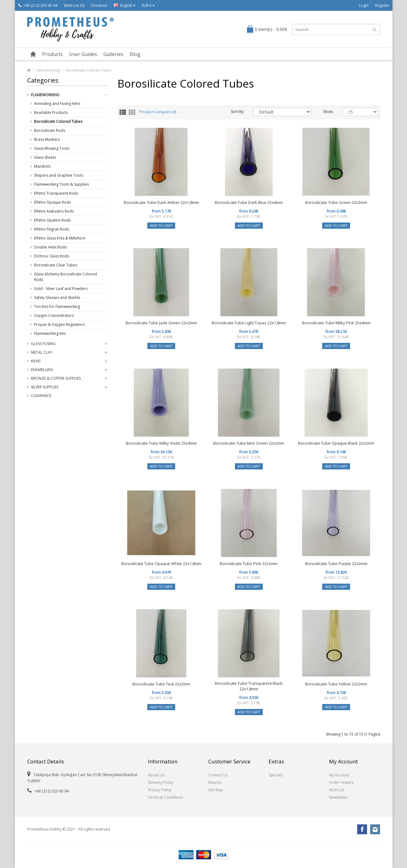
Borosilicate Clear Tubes (56, 265)
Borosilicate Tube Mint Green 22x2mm (249, 443)
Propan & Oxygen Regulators (59, 324)
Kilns (36, 361)
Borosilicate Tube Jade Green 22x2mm (161, 323)
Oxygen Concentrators (54, 315)
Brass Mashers (47, 139)
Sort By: (238, 112)
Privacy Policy (160, 790)
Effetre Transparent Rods (56, 193)
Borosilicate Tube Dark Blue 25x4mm (249, 202)
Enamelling (42, 370)
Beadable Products (51, 112)
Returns (215, 782)
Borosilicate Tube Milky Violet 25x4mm (161, 443)
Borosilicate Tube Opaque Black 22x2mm (336, 443)
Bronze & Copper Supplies (56, 378)
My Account (339, 775)
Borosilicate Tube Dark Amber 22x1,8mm (161, 202)
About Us (156, 775)
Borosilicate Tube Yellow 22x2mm (336, 684)
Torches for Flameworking (57, 307)
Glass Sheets (45, 157)
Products (52, 54)
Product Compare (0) (158, 112)
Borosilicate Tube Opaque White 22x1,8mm (161, 564)
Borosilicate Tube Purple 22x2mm (336, 564)
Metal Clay (42, 352)
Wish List (337, 790)
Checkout (99, 5)
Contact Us (218, 775)
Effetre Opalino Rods (52, 220)
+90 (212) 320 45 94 (38, 5)
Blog (135, 54)
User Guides (83, 54)
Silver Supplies (45, 387)
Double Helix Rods (50, 247)
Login (364, 5)
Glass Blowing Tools (52, 148)
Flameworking (48, 70)
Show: (328, 112)
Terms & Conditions (165, 797)
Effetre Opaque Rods (52, 202)
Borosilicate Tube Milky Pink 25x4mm (336, 323)
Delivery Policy (161, 782)
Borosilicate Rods (50, 130)
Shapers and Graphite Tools (59, 175)
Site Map (216, 790)
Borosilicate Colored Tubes (89, 70)
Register (382, 5)
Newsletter (338, 797)
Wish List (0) (74, 5)
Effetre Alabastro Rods (54, 211)
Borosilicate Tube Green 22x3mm (336, 202)
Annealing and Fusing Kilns (57, 104)
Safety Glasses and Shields (57, 298)
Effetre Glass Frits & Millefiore (60, 238)
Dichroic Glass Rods (52, 256)
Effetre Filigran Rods (52, 229)
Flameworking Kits (50, 333)
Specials (276, 775)
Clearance (41, 396)
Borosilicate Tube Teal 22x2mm (161, 684)
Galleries (113, 54)
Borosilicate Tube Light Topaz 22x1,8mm (249, 323)
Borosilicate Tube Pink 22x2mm (249, 564)
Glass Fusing (43, 344)
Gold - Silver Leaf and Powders (61, 289)
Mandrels (42, 166)
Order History (341, 782)
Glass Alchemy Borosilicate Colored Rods (65, 277)
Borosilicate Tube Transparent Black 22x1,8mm (249, 686)
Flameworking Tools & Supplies (61, 184)
